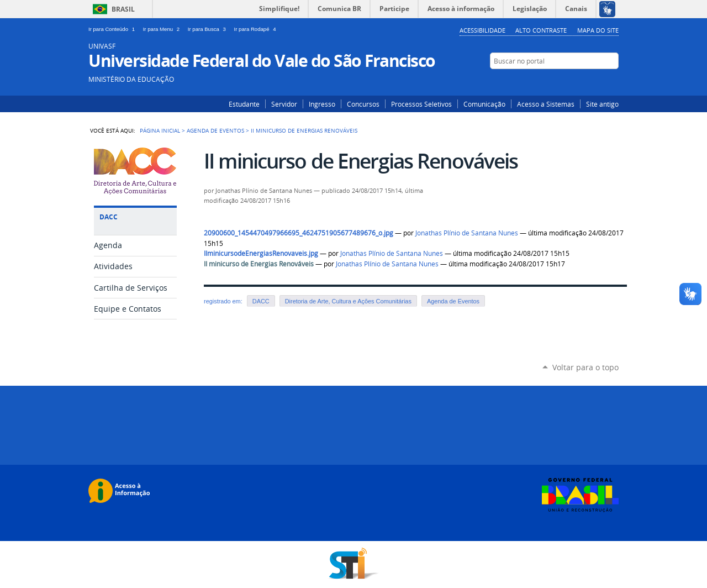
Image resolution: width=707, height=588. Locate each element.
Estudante (244, 104)
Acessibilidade (482, 30)
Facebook (612, 82)
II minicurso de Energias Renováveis (259, 264)
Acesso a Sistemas (546, 104)
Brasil (123, 9)
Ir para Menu (163, 29)
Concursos (363, 104)
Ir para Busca (209, 29)
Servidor (284, 104)
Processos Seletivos (421, 104)
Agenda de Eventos (215, 130)
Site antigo (602, 104)
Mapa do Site (598, 30)
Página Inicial (160, 130)
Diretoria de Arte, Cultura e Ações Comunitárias (348, 301)
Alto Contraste (541, 30)
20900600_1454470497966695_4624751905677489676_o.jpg (299, 233)
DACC (261, 301)
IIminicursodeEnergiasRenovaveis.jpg (261, 253)
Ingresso (322, 104)
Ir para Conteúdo (114, 29)
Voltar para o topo (585, 367)
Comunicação (484, 104)
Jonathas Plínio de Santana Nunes (467, 233)
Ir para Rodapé (256, 29)
